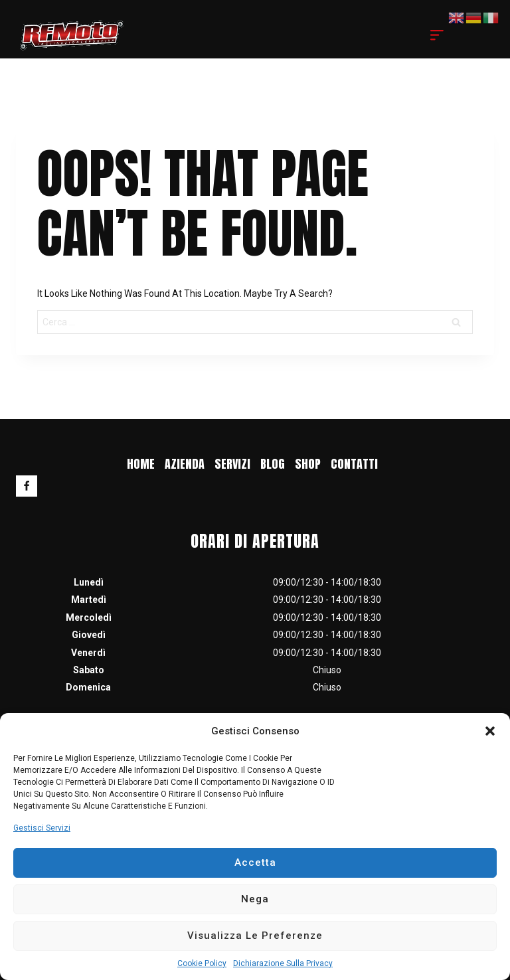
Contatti (354, 464)
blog (273, 464)
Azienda (185, 464)
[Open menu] (437, 35)
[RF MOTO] (72, 35)
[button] (490, 731)
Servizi (232, 464)
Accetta (255, 862)
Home (141, 464)
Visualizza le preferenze (255, 936)
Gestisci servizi (42, 828)
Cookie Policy (202, 963)
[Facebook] (27, 486)
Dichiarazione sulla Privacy (283, 963)
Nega (255, 899)
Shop (308, 464)
